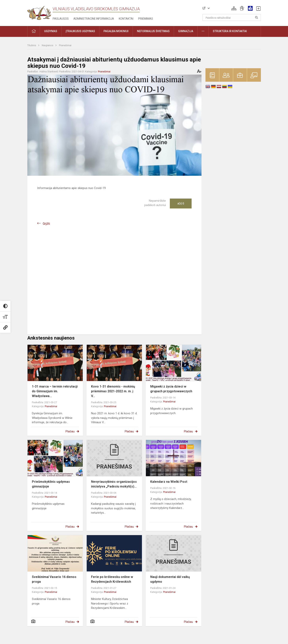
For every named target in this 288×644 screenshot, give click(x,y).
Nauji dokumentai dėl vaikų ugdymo (170, 579)
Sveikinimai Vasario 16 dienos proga (54, 579)
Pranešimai (65, 45)
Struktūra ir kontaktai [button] (230, 31)
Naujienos (48, 45)
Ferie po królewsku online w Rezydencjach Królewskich (112, 579)
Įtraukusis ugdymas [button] (80, 31)
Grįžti (46, 224)
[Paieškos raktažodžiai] (232, 17)
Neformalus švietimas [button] (153, 31)
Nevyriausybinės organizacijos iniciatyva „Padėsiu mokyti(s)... (114, 484)
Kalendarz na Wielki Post (169, 482)
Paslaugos (61, 19)
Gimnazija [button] (186, 31)
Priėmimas (146, 19)
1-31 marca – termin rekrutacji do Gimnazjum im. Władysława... (55, 391)
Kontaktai (126, 19)
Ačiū (181, 203)
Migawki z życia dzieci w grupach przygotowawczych (171, 389)
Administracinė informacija (94, 19)
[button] (234, 8)
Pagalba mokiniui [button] (116, 31)
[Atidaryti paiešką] (257, 17)
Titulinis (32, 45)
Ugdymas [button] (51, 31)
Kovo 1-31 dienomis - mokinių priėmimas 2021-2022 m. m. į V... (113, 391)
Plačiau (70, 431)
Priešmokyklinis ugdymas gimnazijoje (51, 484)
